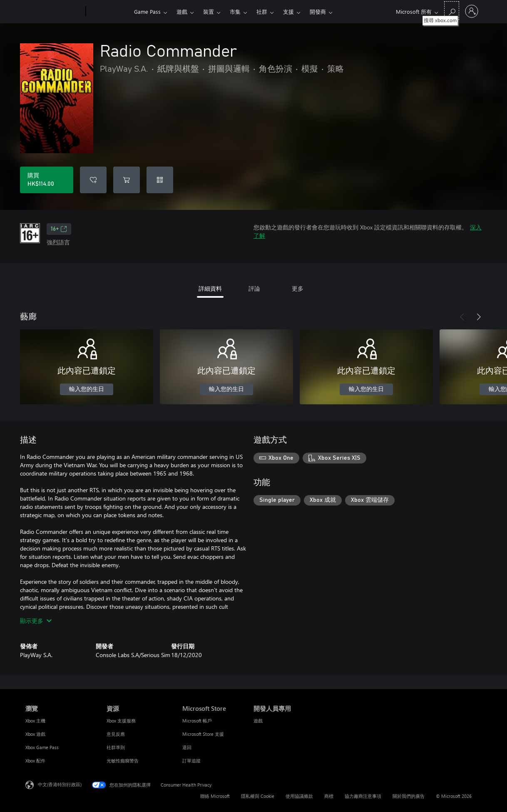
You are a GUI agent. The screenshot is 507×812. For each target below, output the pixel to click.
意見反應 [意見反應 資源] (116, 734)
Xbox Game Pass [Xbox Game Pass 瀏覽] (42, 747)
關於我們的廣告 (409, 796)
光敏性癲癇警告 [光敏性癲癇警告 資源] (123, 761)
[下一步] (479, 317)
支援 (288, 11)
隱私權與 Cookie (258, 796)
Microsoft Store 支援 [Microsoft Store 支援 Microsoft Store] (203, 734)
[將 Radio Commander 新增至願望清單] (93, 180)
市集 (235, 11)
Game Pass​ (147, 11)
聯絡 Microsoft (215, 796)
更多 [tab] (298, 288)
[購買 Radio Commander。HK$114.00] (47, 180)
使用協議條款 (299, 796)
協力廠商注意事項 (363, 796)
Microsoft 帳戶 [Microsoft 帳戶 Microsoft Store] (197, 721)
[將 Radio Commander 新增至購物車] (127, 180)
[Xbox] (109, 12)
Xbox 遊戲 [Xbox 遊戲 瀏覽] (35, 734)
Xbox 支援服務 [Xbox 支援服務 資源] (121, 721)
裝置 (209, 11)
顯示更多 (36, 621)
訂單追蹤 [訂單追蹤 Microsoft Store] (191, 761)
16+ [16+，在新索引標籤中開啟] (59, 229)
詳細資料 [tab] (210, 288)
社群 (262, 11)
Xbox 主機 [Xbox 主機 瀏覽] (35, 721)
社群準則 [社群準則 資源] (116, 747)
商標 (329, 796)
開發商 (318, 11)
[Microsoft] (54, 12)
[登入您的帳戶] (472, 11)
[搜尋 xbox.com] (452, 11)
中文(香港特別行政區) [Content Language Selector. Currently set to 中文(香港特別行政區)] (60, 784)
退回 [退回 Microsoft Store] (187, 747)
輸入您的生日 (87, 389)
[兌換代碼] (160, 180)
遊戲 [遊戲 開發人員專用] (258, 721)
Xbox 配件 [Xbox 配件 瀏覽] (35, 761)
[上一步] (462, 317)
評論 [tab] (254, 288)
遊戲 (182, 11)
